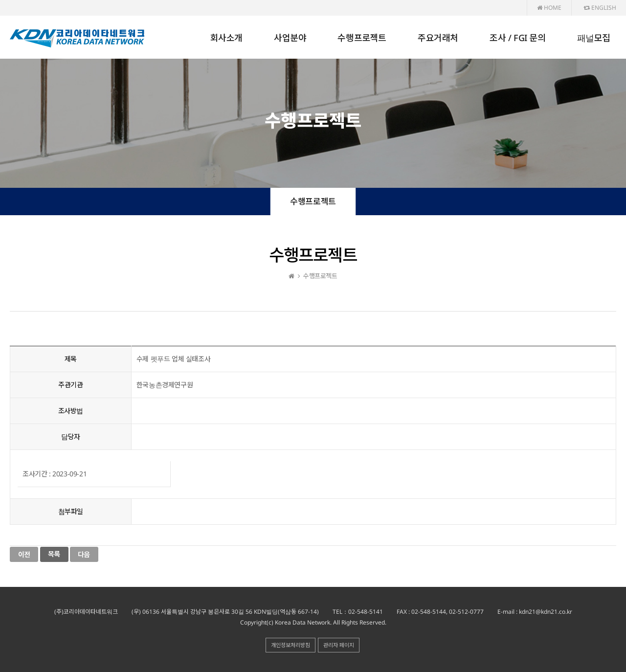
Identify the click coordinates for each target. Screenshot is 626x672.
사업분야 (290, 38)
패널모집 (594, 38)
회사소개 (226, 38)
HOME (549, 8)
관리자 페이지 (339, 645)
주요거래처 (438, 38)
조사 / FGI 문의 (518, 38)
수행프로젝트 (362, 38)
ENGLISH (600, 8)
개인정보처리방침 (291, 645)
